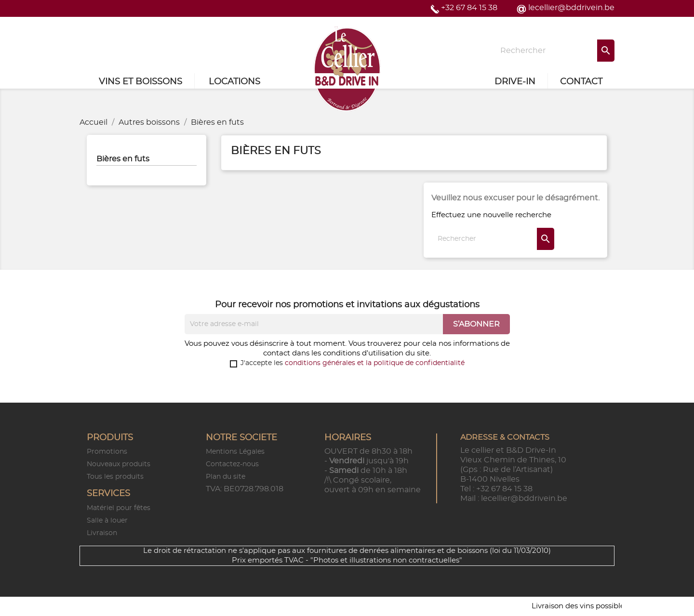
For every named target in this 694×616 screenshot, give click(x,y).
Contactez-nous (232, 464)
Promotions (107, 452)
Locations (234, 82)
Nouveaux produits (119, 464)
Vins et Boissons (140, 82)
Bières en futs (123, 159)
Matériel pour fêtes (119, 508)
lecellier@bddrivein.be (571, 8)
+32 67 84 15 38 (469, 8)
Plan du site (226, 477)
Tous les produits (115, 477)
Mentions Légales (235, 452)
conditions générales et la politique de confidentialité (375, 363)
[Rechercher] (554, 51)
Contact (581, 82)
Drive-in (515, 82)
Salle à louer (107, 521)
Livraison (102, 533)
